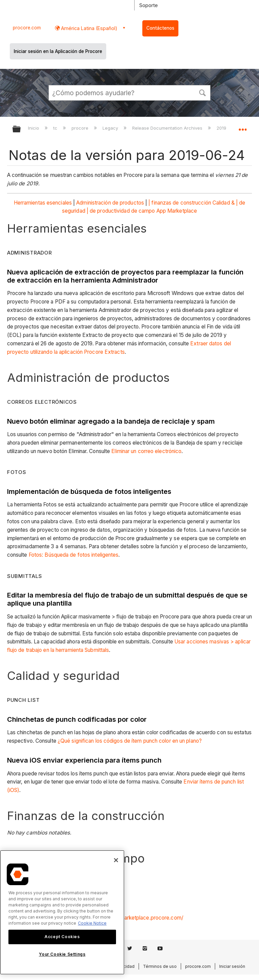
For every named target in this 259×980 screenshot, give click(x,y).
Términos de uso (160, 966)
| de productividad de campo (121, 211)
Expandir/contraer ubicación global (242, 127)
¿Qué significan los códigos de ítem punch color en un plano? (130, 741)
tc (56, 128)
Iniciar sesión (232, 966)
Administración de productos (110, 203)
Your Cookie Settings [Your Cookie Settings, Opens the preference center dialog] (62, 954)
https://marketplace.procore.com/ (143, 918)
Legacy (111, 128)
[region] (62, 912)
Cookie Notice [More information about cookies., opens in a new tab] (92, 923)
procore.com (27, 28)
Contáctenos (160, 28)
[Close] (116, 860)
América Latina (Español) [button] (89, 28)
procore (81, 128)
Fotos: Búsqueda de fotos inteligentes (74, 555)
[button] (202, 92)
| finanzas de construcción (180, 203)
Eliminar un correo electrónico (146, 451)
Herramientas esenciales (43, 203)
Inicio (34, 128)
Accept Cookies (62, 937)
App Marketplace (177, 211)
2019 (222, 128)
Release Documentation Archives (168, 128)
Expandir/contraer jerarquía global (21, 129)
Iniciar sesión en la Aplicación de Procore (58, 51)
